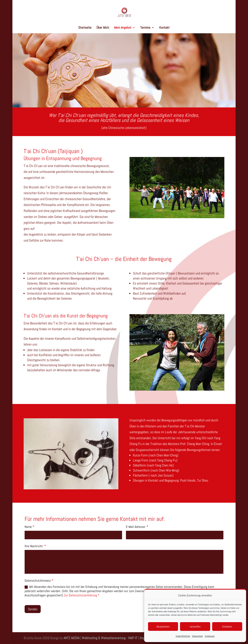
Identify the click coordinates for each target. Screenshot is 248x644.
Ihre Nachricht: (35, 546)
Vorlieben (227, 626)
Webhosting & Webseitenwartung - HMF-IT (110, 638)
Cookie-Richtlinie (183, 636)
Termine (145, 28)
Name (29, 527)
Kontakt (164, 28)
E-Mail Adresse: (137, 527)
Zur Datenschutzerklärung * (82, 595)
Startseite (85, 28)
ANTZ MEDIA (71, 638)
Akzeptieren (163, 626)
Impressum (210, 636)
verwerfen (195, 626)
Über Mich (103, 28)
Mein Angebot (123, 28)
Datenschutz (197, 636)
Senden (33, 609)
